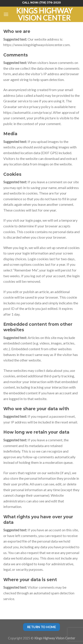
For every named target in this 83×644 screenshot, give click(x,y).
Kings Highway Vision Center (44, 14)
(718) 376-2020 (50, 3)
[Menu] (6, 14)
